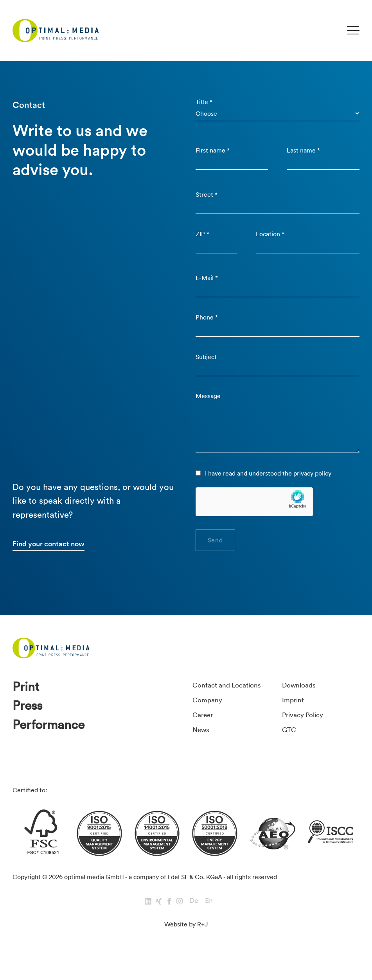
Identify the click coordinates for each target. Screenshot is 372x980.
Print (27, 702)
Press (29, 723)
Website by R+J (186, 944)
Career (204, 729)
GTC (290, 744)
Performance (52, 744)
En (209, 920)
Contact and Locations (231, 699)
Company (209, 714)
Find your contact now (51, 558)
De (194, 920)
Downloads (301, 699)
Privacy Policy (305, 729)
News (202, 744)
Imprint (294, 714)
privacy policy (313, 486)
